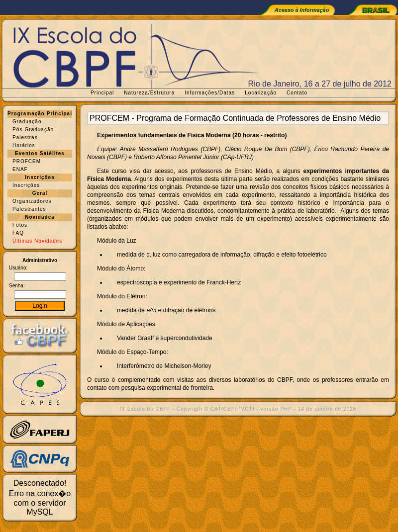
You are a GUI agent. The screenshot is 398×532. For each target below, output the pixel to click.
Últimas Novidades (37, 241)
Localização (261, 93)
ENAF (20, 169)
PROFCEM (27, 161)
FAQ (18, 233)
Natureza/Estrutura (149, 93)
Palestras (25, 137)
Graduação (27, 122)
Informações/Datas (210, 93)
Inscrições (26, 185)
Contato (297, 93)
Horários (24, 145)
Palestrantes (29, 209)
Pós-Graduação (33, 130)
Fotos (20, 225)
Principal (102, 93)
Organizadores (32, 201)
